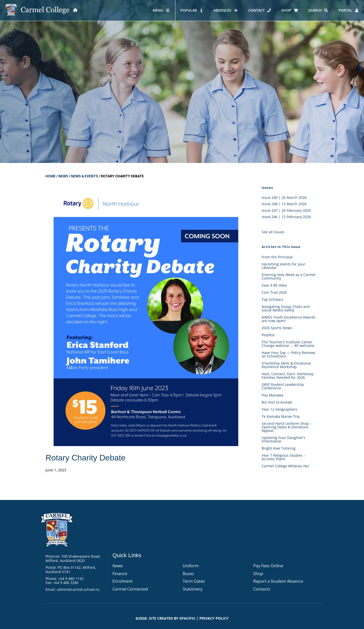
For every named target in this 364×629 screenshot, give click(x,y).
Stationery (193, 589)
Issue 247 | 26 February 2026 (286, 210)
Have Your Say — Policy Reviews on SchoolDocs (289, 354)
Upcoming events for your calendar (283, 266)
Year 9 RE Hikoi (274, 285)
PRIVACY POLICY (214, 618)
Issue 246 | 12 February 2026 (286, 217)
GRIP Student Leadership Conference (283, 386)
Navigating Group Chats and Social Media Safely (286, 308)
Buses (188, 574)
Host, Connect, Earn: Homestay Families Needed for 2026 (288, 376)
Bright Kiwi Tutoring (279, 448)
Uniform (191, 566)
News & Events (85, 176)
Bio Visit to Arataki (277, 402)
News (63, 176)
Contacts (262, 589)
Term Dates (194, 581)
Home (51, 176)
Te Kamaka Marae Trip (281, 416)
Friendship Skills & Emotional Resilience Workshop (286, 365)
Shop (258, 574)
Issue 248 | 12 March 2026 (284, 204)
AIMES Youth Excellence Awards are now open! (289, 319)
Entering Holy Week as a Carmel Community (289, 276)
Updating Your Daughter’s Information (283, 439)
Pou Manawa (272, 395)
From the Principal (277, 257)
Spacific (187, 618)
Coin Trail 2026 (274, 292)
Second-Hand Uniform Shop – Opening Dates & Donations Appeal (287, 427)
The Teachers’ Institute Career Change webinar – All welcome (288, 344)
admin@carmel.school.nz (78, 589)
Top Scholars (272, 299)
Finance (120, 574)
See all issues (273, 232)
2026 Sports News (277, 328)
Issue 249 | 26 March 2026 (284, 197)
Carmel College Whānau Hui (285, 466)
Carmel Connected (130, 589)
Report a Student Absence (278, 581)
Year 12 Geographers (279, 409)
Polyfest (269, 335)
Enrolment (123, 581)
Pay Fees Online (268, 566)
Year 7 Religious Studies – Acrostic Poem (283, 457)
